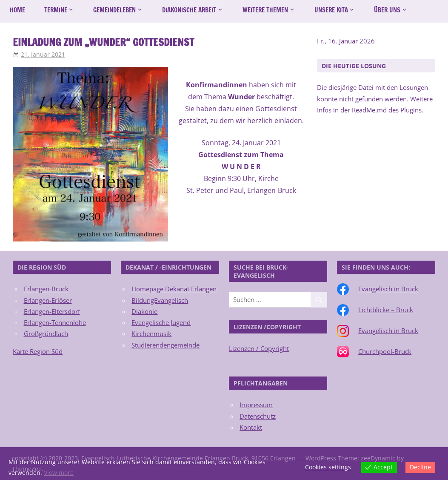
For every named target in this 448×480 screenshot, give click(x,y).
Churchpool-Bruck (385, 351)
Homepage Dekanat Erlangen (174, 289)
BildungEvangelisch (160, 300)
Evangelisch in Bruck (388, 289)
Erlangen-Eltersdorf (52, 311)
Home (17, 10)
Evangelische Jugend (161, 322)
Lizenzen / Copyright (259, 348)
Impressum (256, 405)
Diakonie (144, 311)
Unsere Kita (331, 10)
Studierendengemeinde (166, 345)
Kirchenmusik (151, 333)
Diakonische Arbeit (189, 10)
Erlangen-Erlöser (48, 300)
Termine (56, 10)
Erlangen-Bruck (46, 289)
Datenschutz (258, 416)
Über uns (387, 10)
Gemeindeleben (114, 10)
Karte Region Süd (38, 351)
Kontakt (251, 427)
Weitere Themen (265, 10)
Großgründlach (46, 333)
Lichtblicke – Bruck (386, 310)
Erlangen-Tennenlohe (55, 322)
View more (59, 473)
